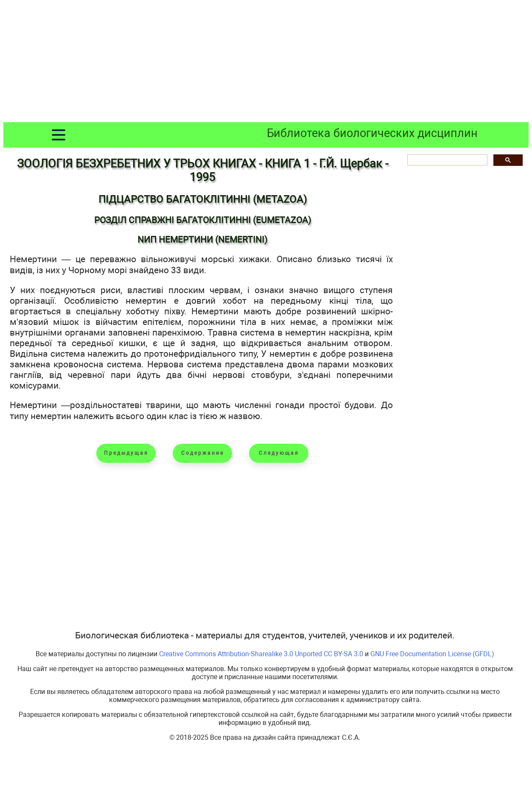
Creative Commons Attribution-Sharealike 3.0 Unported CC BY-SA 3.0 (261, 654)
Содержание (203, 453)
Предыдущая (126, 453)
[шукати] (447, 160)
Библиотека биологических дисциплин (372, 133)
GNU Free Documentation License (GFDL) (432, 654)
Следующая (279, 453)
